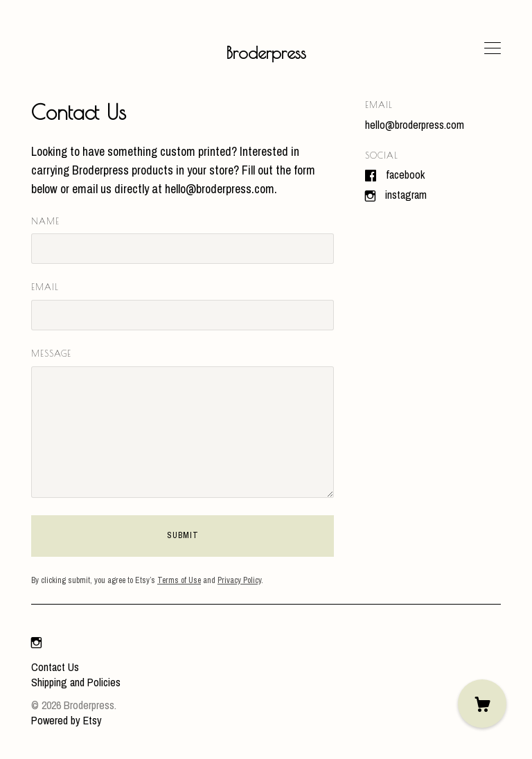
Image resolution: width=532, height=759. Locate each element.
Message (51, 353)
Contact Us (55, 667)
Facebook (405, 175)
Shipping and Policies (76, 682)
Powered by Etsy (66, 720)
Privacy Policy (239, 580)
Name (45, 221)
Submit (183, 535)
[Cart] (482, 704)
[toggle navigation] (493, 48)
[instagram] (36, 643)
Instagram (406, 195)
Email (45, 287)
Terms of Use (179, 580)
